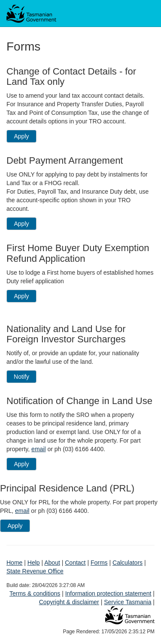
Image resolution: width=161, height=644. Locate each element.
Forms (99, 563)
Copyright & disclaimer (69, 602)
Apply (21, 136)
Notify (21, 377)
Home (14, 563)
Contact (75, 563)
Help (34, 563)
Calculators (128, 563)
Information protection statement (108, 593)
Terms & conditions (35, 593)
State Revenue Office (35, 571)
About (52, 563)
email (38, 449)
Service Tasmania (128, 602)
